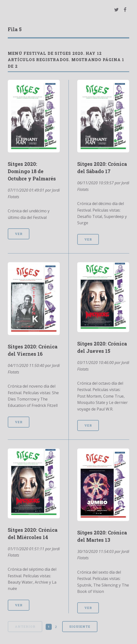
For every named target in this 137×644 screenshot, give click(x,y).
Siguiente (80, 626)
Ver (19, 234)
